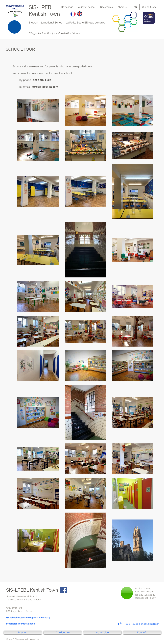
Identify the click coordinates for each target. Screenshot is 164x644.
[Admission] (102, 633)
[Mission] (23, 633)
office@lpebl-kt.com (45, 87)
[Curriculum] (63, 633)
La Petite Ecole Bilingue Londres (85, 23)
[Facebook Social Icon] (64, 590)
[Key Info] (142, 633)
